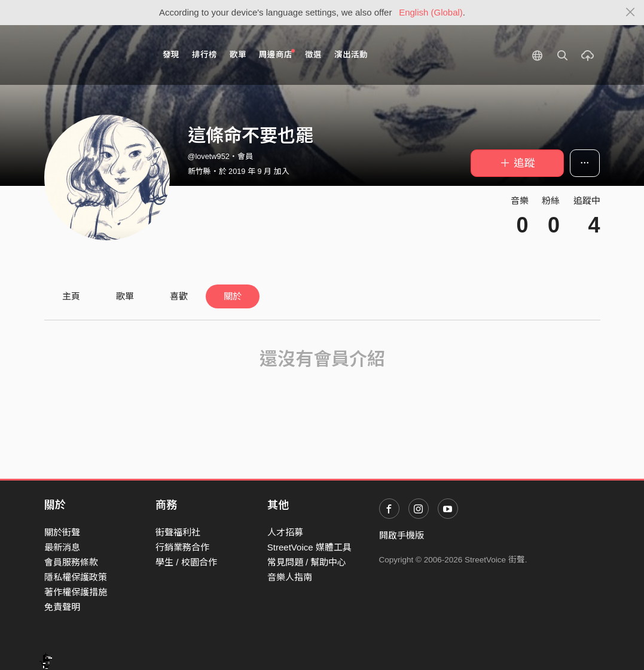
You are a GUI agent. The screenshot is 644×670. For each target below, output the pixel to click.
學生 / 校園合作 (186, 562)
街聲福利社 (178, 532)
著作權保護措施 (76, 592)
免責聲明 (62, 607)
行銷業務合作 (182, 547)
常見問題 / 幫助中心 (307, 562)
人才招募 (285, 532)
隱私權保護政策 (76, 577)
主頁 (71, 296)
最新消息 (62, 547)
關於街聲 (62, 532)
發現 (171, 55)
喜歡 (179, 296)
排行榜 (205, 55)
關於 (233, 296)
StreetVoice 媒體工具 (309, 547)
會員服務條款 (71, 562)
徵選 (313, 55)
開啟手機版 (402, 535)
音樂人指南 (290, 577)
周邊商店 (277, 54)
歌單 (238, 55)
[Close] (631, 13)
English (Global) (431, 12)
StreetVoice (94, 55)
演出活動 (351, 55)
